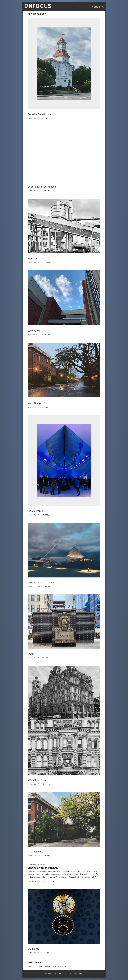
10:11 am (52, 881)
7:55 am (47, 407)
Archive (79, 974)
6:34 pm (48, 587)
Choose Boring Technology (43, 868)
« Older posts (34, 962)
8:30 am (47, 191)
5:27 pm (47, 953)
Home (48, 974)
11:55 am (48, 784)
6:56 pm (48, 515)
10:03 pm (48, 118)
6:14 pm (48, 856)
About (96, 7)
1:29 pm (48, 658)
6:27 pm (48, 262)
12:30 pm (47, 335)
